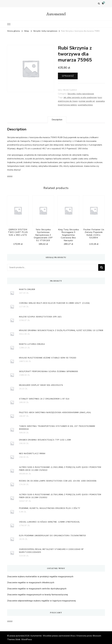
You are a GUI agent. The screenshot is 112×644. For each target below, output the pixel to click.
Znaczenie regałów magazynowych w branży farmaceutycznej (38, 595)
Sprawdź (68, 76)
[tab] (57, 120)
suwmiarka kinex (85, 105)
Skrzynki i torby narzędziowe (81, 94)
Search (102, 267)
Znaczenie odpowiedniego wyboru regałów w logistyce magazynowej (41, 601)
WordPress (27, 639)
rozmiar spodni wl (87, 101)
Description (57, 120)
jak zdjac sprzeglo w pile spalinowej (80, 97)
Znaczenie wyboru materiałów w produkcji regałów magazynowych (40, 577)
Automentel (56, 14)
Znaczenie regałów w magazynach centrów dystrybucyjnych (37, 589)
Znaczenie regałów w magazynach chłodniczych (31, 583)
